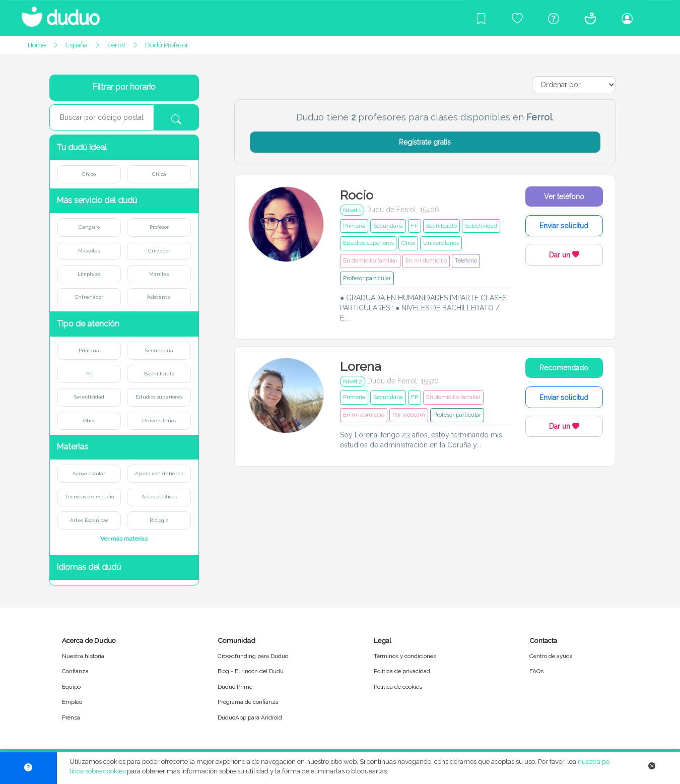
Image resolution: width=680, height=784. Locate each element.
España (77, 45)
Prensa (71, 717)
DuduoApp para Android (250, 717)
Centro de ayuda (551, 656)
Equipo (71, 687)
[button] (124, 147)
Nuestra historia (83, 656)
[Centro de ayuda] (554, 18)
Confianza (75, 671)
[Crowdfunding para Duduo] (517, 18)
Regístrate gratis (425, 142)
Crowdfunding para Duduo (253, 656)
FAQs (536, 671)
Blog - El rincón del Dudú (251, 671)
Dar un (564, 255)
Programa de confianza (248, 702)
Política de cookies (398, 687)
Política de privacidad (402, 671)
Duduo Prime (235, 687)
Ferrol (116, 45)
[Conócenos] (590, 18)
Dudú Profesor (167, 45)
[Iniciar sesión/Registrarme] (627, 18)
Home (37, 45)
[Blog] (481, 18)
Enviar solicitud (564, 226)
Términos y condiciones (405, 656)
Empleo (72, 702)
